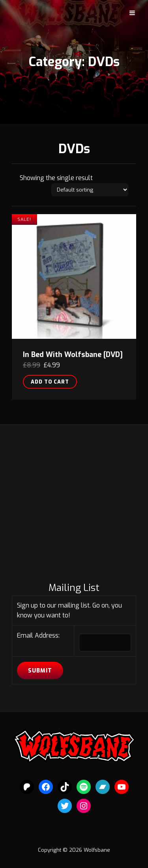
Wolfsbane (97, 850)
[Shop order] (90, 190)
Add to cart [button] (50, 382)
